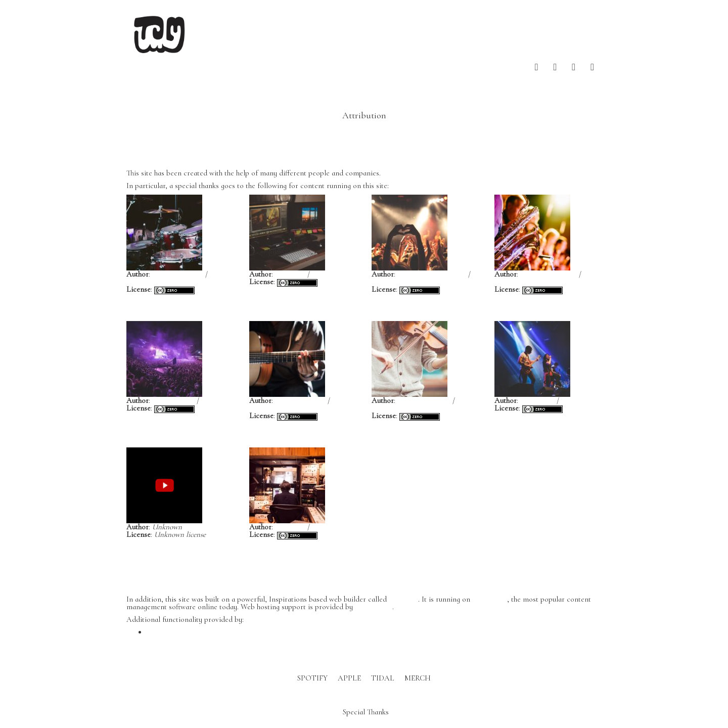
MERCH (418, 678)
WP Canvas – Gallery (180, 632)
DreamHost (374, 607)
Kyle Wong (537, 400)
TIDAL (383, 678)
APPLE (349, 678)
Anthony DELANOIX (432, 274)
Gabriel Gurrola (300, 400)
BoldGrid (403, 599)
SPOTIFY (312, 678)
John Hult (290, 527)
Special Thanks (366, 711)
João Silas (290, 274)
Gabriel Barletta (178, 274)
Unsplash (141, 282)
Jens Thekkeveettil (549, 274)
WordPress (490, 599)
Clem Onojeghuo (424, 400)
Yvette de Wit (173, 400)
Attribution (364, 115)
